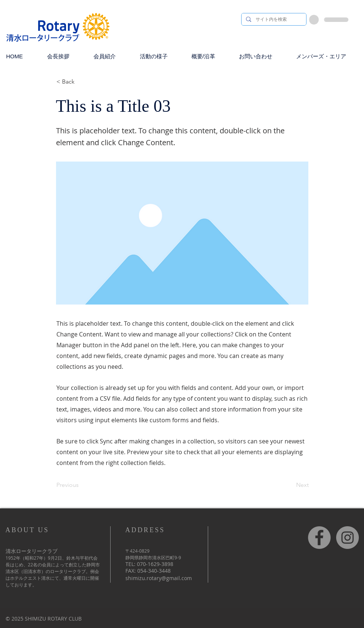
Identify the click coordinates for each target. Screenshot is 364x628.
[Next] (290, 485)
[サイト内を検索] (273, 19)
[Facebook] (319, 538)
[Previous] (81, 485)
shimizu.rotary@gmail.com (159, 578)
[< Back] (81, 82)
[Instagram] (347, 538)
